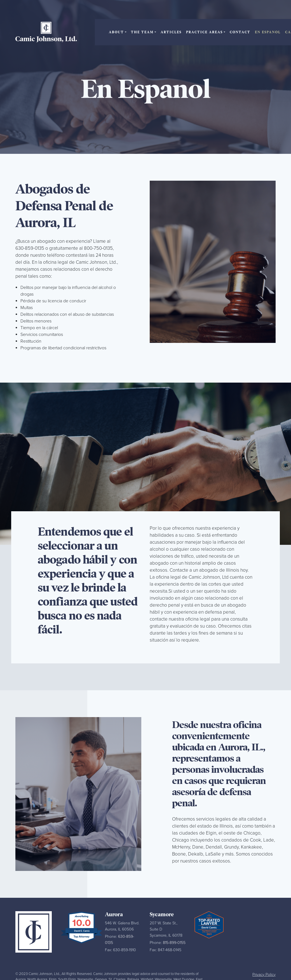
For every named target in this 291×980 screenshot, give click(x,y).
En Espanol (268, 32)
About (116, 32)
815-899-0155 (174, 943)
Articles (171, 32)
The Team (142, 32)
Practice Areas (204, 32)
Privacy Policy (264, 975)
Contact (240, 32)
